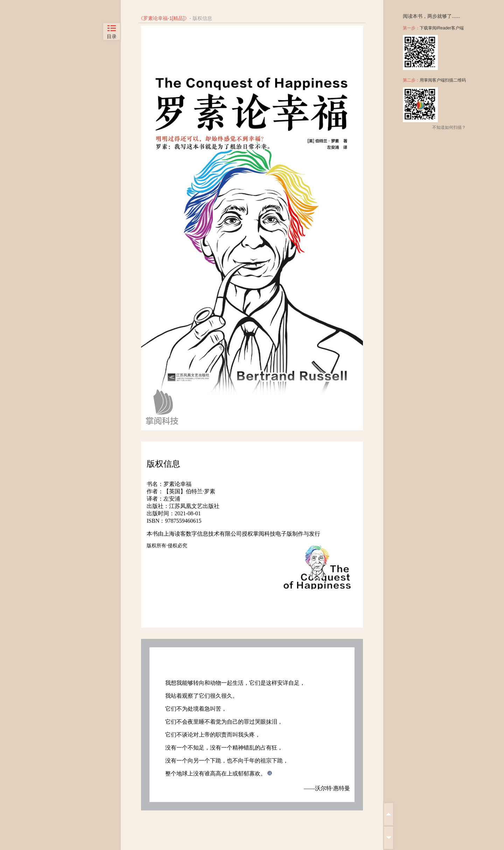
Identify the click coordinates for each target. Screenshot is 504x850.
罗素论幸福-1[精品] (164, 18)
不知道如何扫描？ (449, 127)
